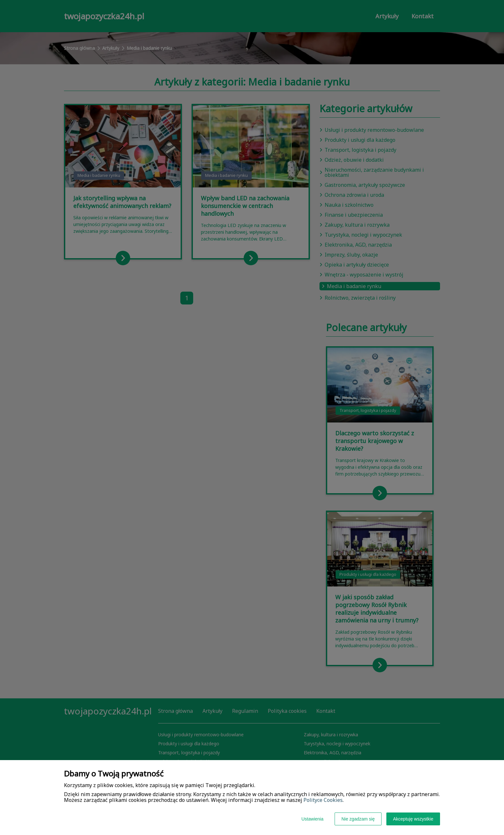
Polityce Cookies (323, 800)
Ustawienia (312, 819)
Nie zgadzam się (358, 819)
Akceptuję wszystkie (413, 819)
